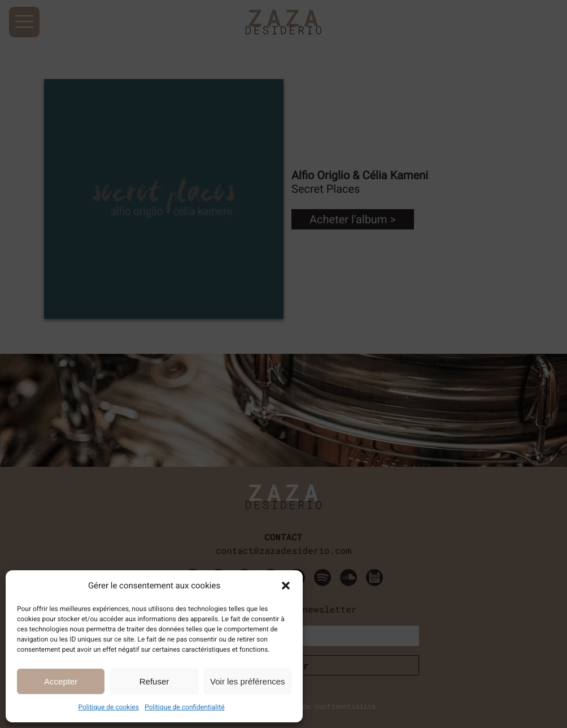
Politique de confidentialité (185, 707)
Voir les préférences (248, 681)
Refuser (154, 681)
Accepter (61, 681)
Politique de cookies (109, 707)
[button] (286, 586)
